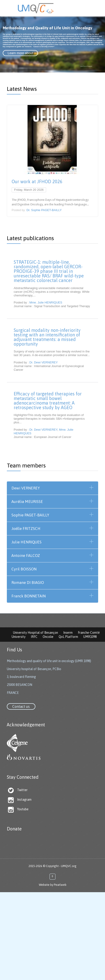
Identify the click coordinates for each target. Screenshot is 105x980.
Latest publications (30, 238)
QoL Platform (68, 637)
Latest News (22, 89)
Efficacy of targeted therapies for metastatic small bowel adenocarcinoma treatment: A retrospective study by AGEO (48, 401)
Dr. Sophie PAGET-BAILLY (44, 210)
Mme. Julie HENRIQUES (46, 302)
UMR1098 (90, 637)
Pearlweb (60, 885)
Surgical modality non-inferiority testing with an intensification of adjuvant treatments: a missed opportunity (47, 337)
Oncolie (48, 637)
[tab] (52, 488)
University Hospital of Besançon (35, 633)
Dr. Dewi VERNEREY (44, 362)
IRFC (34, 637)
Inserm (68, 633)
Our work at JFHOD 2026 (37, 181)
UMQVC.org (69, 866)
